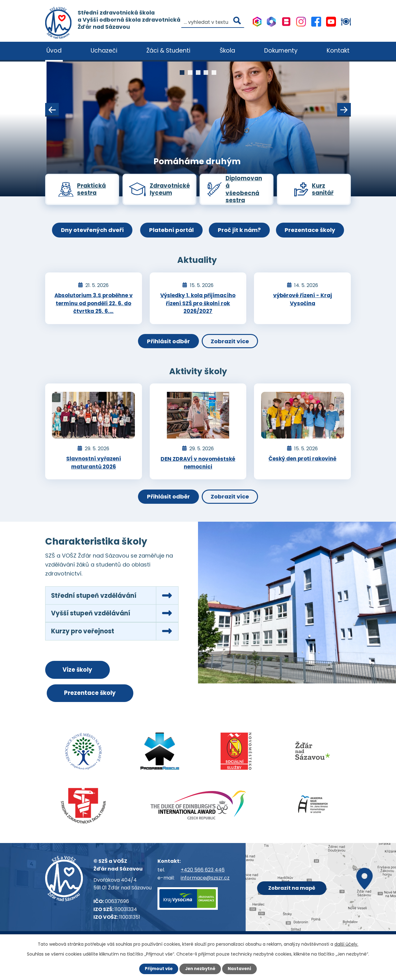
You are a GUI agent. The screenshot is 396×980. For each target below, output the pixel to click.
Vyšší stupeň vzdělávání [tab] (93, 625)
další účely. (346, 944)
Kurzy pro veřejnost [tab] (84, 645)
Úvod (54, 51)
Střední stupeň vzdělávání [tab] (96, 607)
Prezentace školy (315, 235)
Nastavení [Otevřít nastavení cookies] (241, 969)
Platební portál (170, 235)
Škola (227, 51)
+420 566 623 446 (203, 886)
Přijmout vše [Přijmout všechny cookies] (157, 969)
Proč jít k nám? (241, 235)
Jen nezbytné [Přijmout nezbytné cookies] (200, 969)
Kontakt (338, 51)
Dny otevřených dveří (87, 235)
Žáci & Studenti (168, 51)
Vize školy (81, 684)
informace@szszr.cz (205, 894)
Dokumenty (281, 51)
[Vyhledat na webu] (77, 38)
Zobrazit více (232, 349)
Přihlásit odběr (166, 349)
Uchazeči (104, 51)
